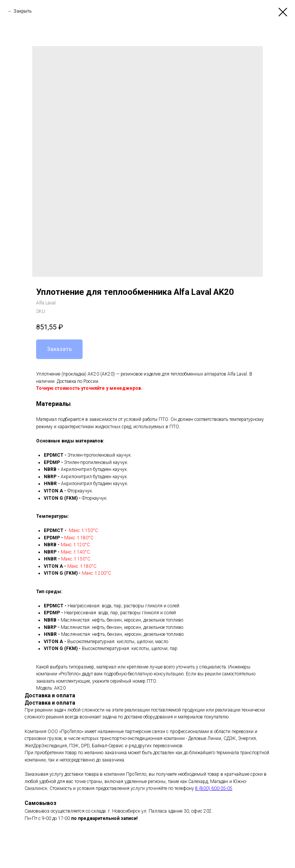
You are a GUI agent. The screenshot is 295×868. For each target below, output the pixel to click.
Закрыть (22, 11)
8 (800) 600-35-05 (214, 788)
